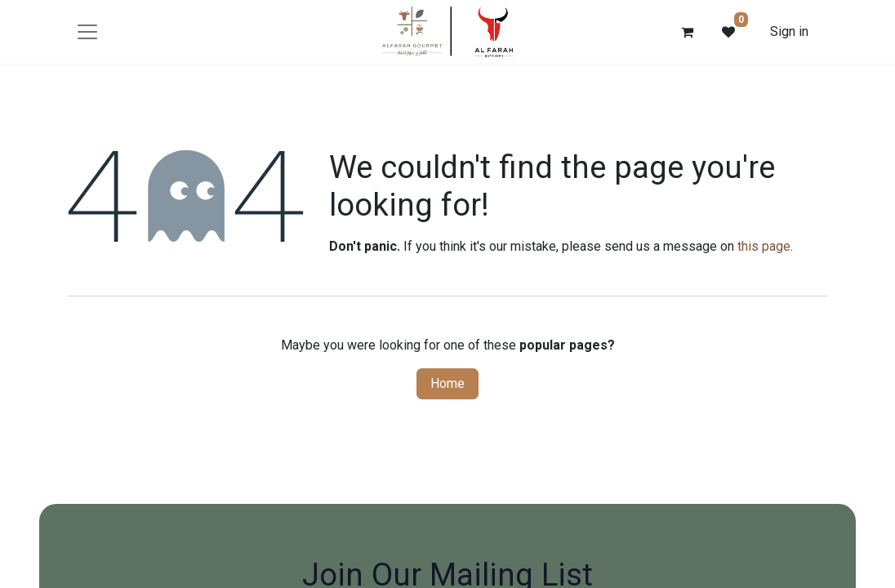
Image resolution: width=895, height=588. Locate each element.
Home (447, 383)
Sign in (789, 31)
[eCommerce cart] (688, 32)
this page (764, 246)
